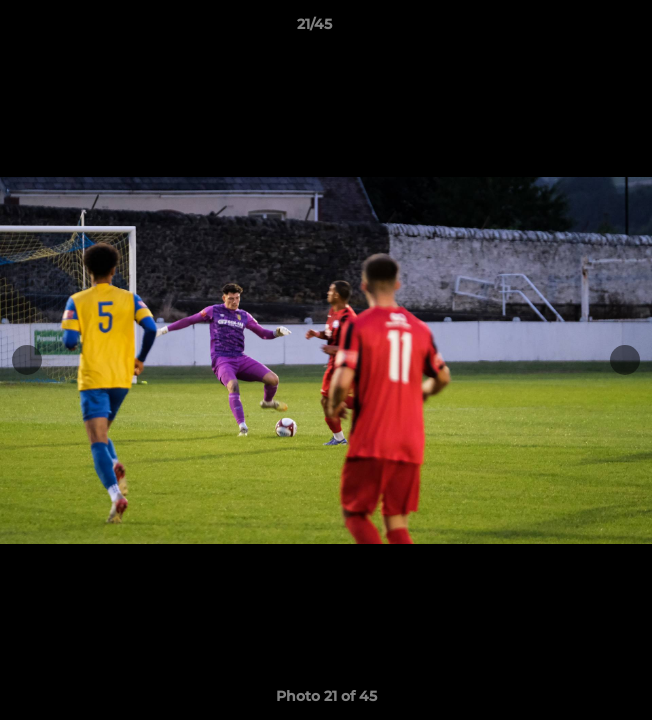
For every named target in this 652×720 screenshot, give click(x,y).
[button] (580, 29)
